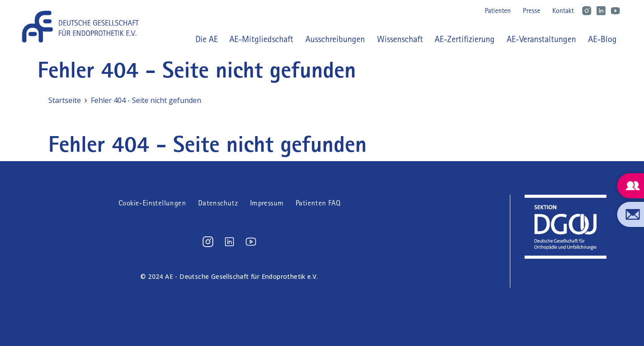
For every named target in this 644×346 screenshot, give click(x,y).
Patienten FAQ (318, 203)
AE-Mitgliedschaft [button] (261, 39)
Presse (532, 11)
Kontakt (563, 11)
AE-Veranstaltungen (541, 39)
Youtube (615, 11)
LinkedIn (601, 11)
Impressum (267, 203)
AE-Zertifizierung (465, 39)
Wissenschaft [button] (400, 39)
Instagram (587, 11)
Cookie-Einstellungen (152, 203)
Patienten (498, 11)
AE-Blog (602, 39)
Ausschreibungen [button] (335, 39)
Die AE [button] (207, 39)
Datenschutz (218, 203)
